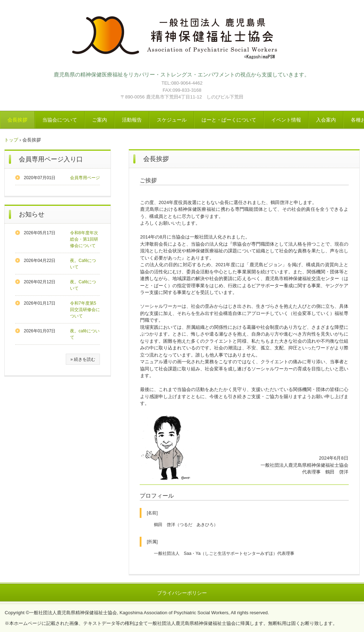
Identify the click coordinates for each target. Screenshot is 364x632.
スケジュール (172, 120)
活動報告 (132, 120)
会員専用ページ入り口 (51, 159)
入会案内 (326, 120)
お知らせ (32, 214)
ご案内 (100, 120)
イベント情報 (286, 120)
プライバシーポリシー (182, 593)
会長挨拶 (17, 120)
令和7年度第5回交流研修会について (85, 310)
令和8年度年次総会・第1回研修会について (84, 239)
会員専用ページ (85, 178)
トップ (11, 140)
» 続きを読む (83, 359)
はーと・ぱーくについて (229, 120)
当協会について (60, 120)
